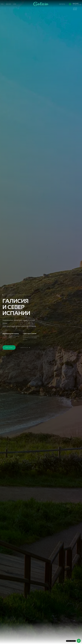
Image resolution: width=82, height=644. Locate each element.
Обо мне (8, 4)
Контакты (62, 4)
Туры (2, 4)
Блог (15, 4)
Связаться (25, 348)
